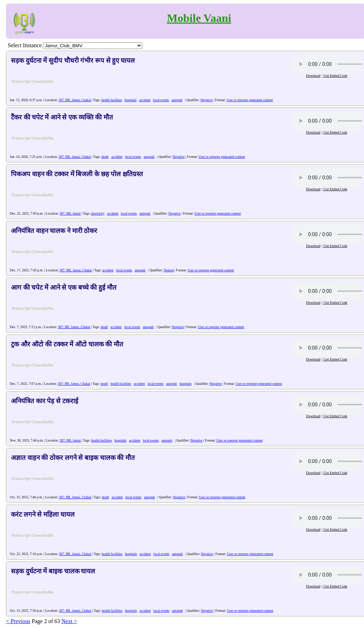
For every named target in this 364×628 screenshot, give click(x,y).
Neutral (169, 270)
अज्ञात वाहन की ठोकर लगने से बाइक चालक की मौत (73, 458)
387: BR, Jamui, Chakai (75, 100)
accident (145, 100)
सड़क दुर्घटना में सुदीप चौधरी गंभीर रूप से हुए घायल (73, 60)
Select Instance (25, 45)
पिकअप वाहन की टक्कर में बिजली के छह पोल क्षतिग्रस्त (77, 174)
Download (313, 76)
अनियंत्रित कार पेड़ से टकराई (45, 401)
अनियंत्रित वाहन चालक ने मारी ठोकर (54, 231)
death (105, 157)
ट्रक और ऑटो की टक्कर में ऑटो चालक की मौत (67, 344)
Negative (206, 100)
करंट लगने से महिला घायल (43, 514)
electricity (98, 213)
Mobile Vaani (199, 18)
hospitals (131, 100)
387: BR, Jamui (70, 213)
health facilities (112, 100)
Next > (69, 621)
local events (161, 100)
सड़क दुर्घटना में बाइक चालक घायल (53, 571)
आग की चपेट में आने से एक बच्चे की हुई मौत (64, 287)
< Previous (18, 621)
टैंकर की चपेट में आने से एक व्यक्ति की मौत (62, 117)
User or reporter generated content (250, 100)
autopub (177, 100)
